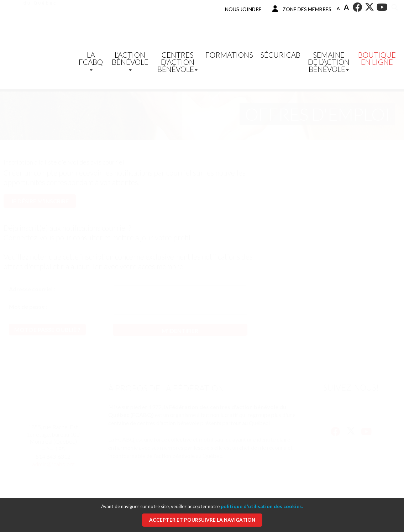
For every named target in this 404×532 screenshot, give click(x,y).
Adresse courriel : (32, 289)
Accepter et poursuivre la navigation (202, 520)
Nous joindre (243, 9)
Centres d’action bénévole (177, 62)
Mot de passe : (28, 306)
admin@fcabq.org (53, 464)
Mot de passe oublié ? (47, 330)
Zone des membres (302, 9)
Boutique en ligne (377, 58)
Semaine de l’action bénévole (329, 62)
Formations (229, 55)
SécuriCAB (280, 55)
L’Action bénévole (130, 61)
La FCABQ (91, 61)
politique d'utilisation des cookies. (262, 506)
